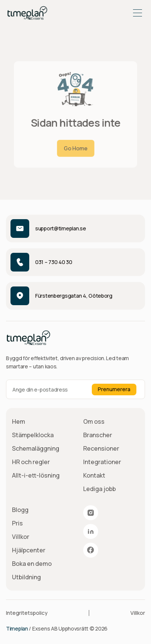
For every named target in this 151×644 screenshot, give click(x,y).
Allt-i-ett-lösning (36, 475)
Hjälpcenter (29, 550)
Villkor (21, 537)
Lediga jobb (99, 489)
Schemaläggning (36, 448)
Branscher (98, 435)
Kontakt (94, 475)
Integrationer (102, 462)
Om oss (94, 421)
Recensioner (101, 448)
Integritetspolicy (27, 613)
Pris (17, 523)
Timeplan (17, 628)
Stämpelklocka (33, 435)
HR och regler (31, 462)
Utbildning (26, 577)
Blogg (20, 510)
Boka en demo (32, 564)
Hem (19, 421)
